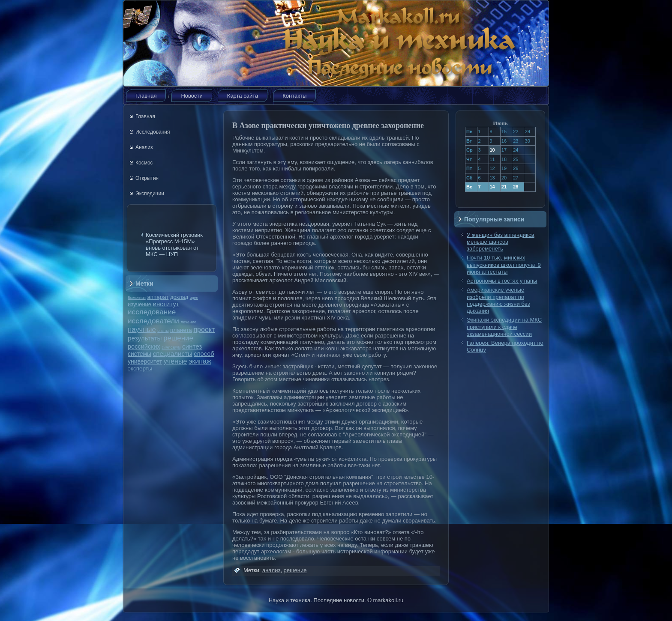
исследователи (153, 321)
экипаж (200, 361)
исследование (152, 312)
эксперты (140, 369)
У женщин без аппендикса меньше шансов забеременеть (501, 242)
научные (142, 330)
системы (139, 354)
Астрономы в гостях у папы (502, 281)
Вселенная (137, 298)
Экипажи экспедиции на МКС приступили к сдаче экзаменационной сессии (504, 327)
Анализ (144, 147)
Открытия (147, 178)
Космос (144, 163)
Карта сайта (243, 96)
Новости (192, 96)
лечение (189, 322)
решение (178, 338)
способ (204, 354)
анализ (271, 570)
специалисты (173, 354)
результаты (145, 338)
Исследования (153, 132)
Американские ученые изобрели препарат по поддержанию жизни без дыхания (498, 300)
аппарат (158, 297)
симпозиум (171, 347)
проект (204, 329)
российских (144, 346)
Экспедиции (150, 194)
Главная (146, 96)
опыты (163, 331)
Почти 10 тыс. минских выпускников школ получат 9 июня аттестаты (504, 265)
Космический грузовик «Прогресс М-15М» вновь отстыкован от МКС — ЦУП (174, 245)
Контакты (294, 96)
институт (166, 304)
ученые (175, 361)
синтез (192, 346)
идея (194, 298)
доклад (179, 297)
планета (181, 330)
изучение (139, 304)
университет (145, 361)
